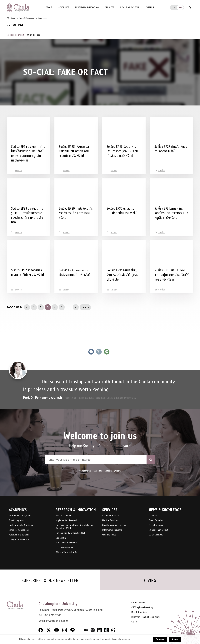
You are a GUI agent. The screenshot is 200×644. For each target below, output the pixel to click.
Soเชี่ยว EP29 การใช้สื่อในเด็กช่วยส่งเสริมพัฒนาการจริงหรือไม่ (76, 213)
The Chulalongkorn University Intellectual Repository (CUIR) (75, 527)
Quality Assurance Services (115, 525)
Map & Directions (139, 612)
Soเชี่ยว (18, 171)
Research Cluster (63, 516)
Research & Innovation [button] (87, 7)
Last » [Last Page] (85, 307)
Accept (175, 639)
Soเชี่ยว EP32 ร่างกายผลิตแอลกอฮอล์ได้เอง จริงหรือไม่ (27, 273)
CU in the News (156, 525)
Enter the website (113, 471)
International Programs (20, 516)
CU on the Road (34, 35)
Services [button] (110, 7)
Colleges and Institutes (20, 540)
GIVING (150, 580)
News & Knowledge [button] (130, 7)
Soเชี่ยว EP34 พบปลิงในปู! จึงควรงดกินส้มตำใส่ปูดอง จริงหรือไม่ (122, 275)
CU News (153, 516)
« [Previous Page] (27, 307)
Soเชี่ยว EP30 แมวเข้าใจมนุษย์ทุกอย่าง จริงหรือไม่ (122, 211)
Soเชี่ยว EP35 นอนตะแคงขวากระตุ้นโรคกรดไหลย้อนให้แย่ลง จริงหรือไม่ (171, 275)
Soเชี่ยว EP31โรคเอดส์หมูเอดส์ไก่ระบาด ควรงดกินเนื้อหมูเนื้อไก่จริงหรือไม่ (171, 213)
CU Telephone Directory (142, 608)
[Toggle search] (190, 8)
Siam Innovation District (67, 543)
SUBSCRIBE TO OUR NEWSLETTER (50, 580)
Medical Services (110, 521)
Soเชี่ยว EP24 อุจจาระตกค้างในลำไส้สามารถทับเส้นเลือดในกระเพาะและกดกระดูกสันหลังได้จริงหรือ (28, 153)
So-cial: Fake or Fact (15, 35)
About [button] (49, 7)
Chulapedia (61, 538)
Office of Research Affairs (67, 552)
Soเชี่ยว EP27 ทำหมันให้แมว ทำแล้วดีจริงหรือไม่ (171, 149)
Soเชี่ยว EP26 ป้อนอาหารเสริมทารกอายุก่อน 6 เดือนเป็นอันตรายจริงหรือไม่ (122, 151)
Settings (160, 639)
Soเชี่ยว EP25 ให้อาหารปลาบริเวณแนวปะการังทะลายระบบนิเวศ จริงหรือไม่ (75, 151)
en (180, 7)
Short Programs (16, 521)
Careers (150, 7)
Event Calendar (156, 521)
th (174, 7)
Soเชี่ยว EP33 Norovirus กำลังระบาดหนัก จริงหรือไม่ (75, 273)
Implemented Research (66, 521)
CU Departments (139, 603)
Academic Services (111, 516)
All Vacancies (85, 471)
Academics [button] (64, 7)
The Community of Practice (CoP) (71, 533)
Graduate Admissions (19, 530)
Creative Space (109, 535)
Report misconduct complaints (145, 617)
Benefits (98, 471)
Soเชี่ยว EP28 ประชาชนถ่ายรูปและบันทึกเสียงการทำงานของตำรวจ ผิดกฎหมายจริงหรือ (28, 215)
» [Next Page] (76, 307)
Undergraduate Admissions (22, 525)
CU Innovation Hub (64, 548)
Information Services (112, 530)
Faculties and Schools (19, 535)
